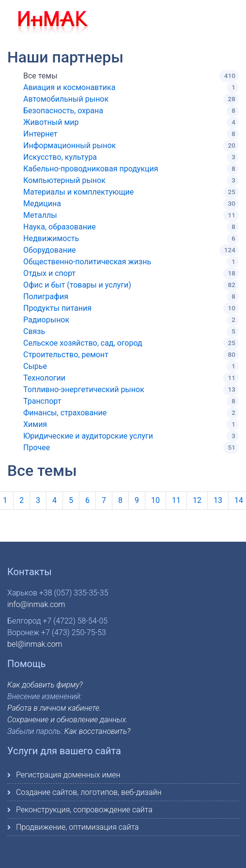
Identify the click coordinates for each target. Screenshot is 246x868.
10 (155, 500)
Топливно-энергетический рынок (84, 389)
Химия (35, 424)
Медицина (42, 204)
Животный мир (51, 122)
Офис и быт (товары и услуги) (77, 285)
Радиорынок (46, 320)
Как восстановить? (98, 731)
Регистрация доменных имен (68, 775)
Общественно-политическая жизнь (87, 262)
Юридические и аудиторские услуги (88, 436)
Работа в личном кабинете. (54, 708)
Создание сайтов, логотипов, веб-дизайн (89, 792)
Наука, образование (60, 227)
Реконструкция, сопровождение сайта (84, 810)
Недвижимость (51, 238)
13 (218, 500)
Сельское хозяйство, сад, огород (83, 343)
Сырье (35, 366)
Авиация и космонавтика (69, 87)
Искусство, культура (60, 157)
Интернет (40, 134)
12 (197, 500)
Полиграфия (46, 297)
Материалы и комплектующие (78, 192)
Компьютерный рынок (64, 180)
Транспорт (42, 401)
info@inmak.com (36, 604)
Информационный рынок (69, 145)
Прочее (37, 448)
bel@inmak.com (35, 644)
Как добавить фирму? (45, 685)
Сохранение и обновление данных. (68, 720)
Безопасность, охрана (63, 111)
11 (176, 500)
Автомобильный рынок (66, 99)
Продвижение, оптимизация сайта (77, 827)
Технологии (44, 378)
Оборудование (50, 250)
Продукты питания (57, 308)
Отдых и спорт (49, 273)
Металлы (40, 215)
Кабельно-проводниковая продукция (91, 169)
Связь (34, 331)
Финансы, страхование (65, 413)
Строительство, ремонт (66, 355)
